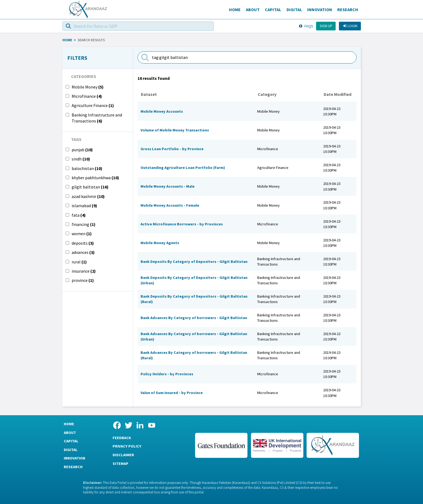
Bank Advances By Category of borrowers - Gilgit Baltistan (194, 318)
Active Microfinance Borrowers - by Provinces (182, 224)
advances (83, 252)
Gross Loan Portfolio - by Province (172, 149)
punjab (82, 150)
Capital (273, 10)
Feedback (122, 438)
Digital (294, 10)
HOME (67, 40)
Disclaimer (123, 455)
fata (79, 215)
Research (348, 10)
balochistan (87, 168)
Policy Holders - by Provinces (167, 374)
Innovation (320, 10)
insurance (84, 271)
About (253, 10)
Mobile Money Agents (160, 243)
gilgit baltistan (90, 187)
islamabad (84, 206)
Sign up (326, 26)
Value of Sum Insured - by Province (172, 393)
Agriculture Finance (93, 105)
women (82, 234)
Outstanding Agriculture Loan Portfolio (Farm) (183, 168)
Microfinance (87, 96)
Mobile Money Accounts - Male (168, 186)
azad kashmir (88, 196)
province (83, 280)
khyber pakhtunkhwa (95, 178)
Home (235, 10)
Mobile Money (88, 87)
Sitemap (120, 464)
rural (79, 262)
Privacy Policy (127, 446)
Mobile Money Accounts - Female (170, 205)
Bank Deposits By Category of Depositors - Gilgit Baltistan (194, 262)
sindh (81, 159)
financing (84, 224)
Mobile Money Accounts (162, 111)
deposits (83, 243)
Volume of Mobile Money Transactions (175, 130)
